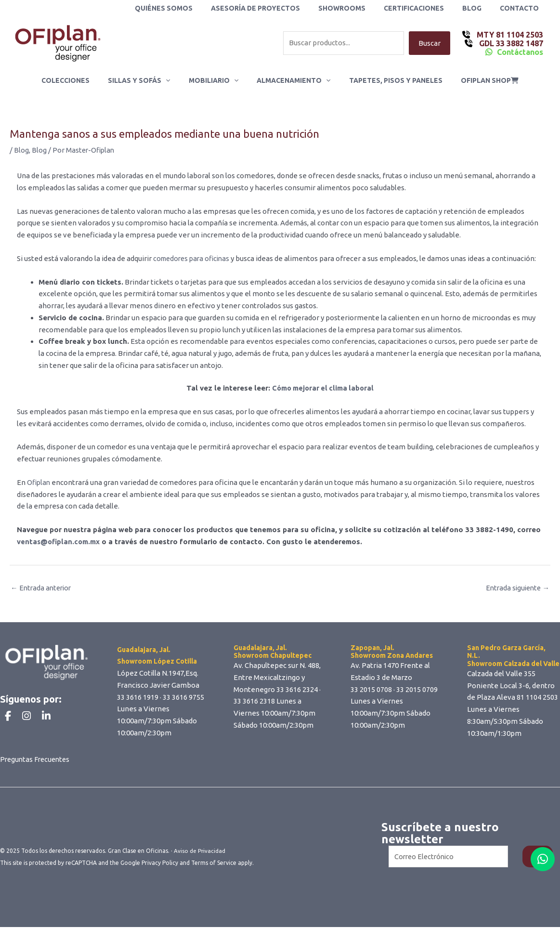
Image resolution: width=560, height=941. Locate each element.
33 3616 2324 (297, 690)
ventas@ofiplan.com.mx (59, 542)
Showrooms (359, 8)
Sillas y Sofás (146, 80)
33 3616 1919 (138, 698)
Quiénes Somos (190, 8)
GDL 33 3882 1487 (510, 43)
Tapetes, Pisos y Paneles (389, 80)
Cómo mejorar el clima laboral (323, 388)
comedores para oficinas (194, 258)
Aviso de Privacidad (200, 865)
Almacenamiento (291, 80)
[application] (173, 80)
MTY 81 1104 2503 (509, 35)
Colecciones (78, 80)
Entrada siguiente (516, 588)
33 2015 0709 (417, 690)
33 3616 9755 (183, 698)
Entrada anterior (42, 588)
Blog (479, 8)
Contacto (522, 8)
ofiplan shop (478, 80)
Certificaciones (426, 8)
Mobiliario (216, 80)
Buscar (430, 43)
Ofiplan (39, 482)
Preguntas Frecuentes (37, 773)
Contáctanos (520, 52)
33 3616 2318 (254, 702)
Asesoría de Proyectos (277, 8)
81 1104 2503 (537, 698)
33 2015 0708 (371, 690)
